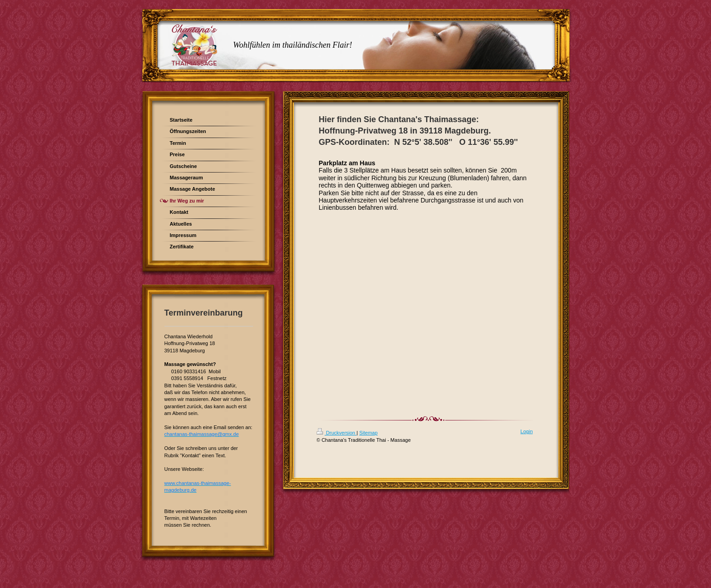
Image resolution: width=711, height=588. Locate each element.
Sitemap (368, 433)
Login (527, 431)
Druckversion (337, 433)
